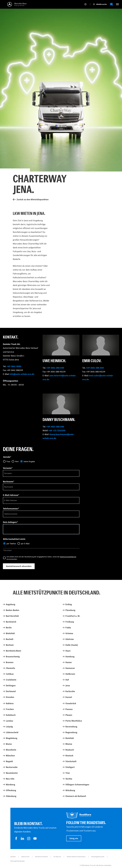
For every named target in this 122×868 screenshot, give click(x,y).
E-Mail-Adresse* (11, 495)
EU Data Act (57, 857)
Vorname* (8, 468)
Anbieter (13, 857)
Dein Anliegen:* (10, 522)
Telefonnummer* (11, 509)
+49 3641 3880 (14, 366)
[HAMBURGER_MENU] (117, 4)
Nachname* (9, 482)
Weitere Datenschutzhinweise (76, 857)
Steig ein (74, 838)
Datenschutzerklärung (68, 557)
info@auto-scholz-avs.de (22, 374)
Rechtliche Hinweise (42, 857)
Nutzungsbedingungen (18, 861)
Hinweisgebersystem (98, 857)
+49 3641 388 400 (55, 368)
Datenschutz (25, 857)
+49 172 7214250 (57, 430)
